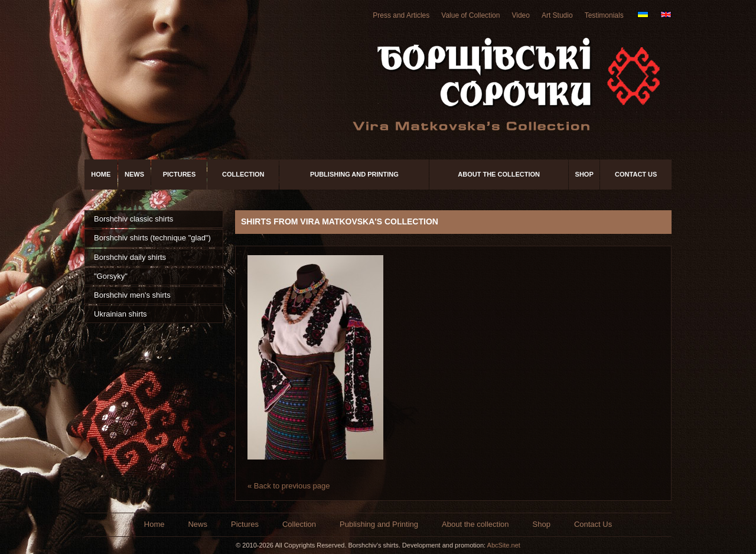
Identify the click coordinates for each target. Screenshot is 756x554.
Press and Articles (401, 15)
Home (101, 174)
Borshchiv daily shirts (130, 257)
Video (520, 15)
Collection (243, 174)
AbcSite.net (504, 545)
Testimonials (604, 15)
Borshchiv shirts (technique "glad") (152, 238)
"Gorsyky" (111, 276)
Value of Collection (470, 15)
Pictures (180, 174)
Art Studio (557, 15)
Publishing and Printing (354, 174)
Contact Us (636, 174)
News (134, 174)
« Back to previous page (289, 486)
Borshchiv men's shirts (132, 295)
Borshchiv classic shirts (133, 219)
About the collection (499, 174)
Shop (584, 174)
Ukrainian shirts (120, 314)
